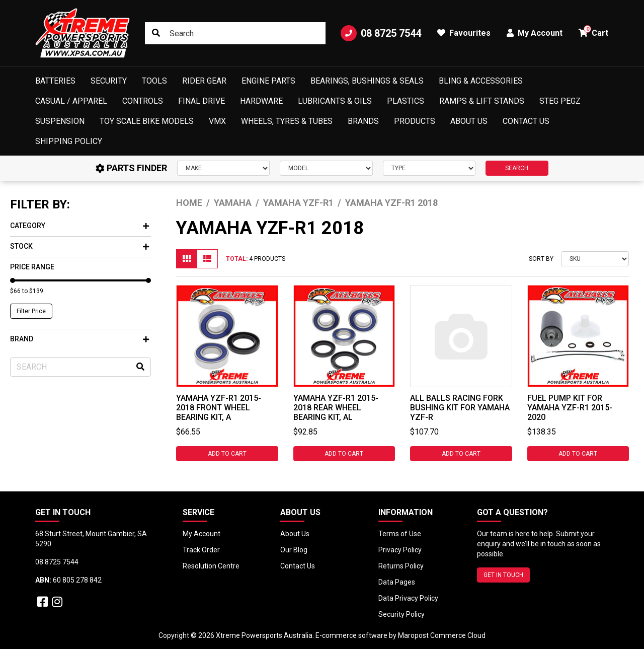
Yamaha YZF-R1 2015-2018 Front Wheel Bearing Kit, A (219, 408)
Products (415, 121)
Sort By (541, 259)
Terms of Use (400, 534)
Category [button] (79, 226)
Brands (363, 121)
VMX (217, 121)
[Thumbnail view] (187, 259)
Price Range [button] (32, 267)
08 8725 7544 (381, 33)
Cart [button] (593, 31)
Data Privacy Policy (408, 598)
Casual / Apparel (71, 101)
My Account (202, 534)
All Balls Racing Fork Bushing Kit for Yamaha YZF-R (460, 408)
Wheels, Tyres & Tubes (287, 121)
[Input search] (235, 33)
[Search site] (156, 33)
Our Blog (294, 550)
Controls (143, 101)
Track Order (201, 550)
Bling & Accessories (481, 81)
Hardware (261, 101)
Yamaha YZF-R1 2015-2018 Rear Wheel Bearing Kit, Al (336, 408)
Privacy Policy (400, 550)
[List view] (207, 259)
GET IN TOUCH (503, 575)
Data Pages (397, 582)
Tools (154, 81)
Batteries (55, 81)
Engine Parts (268, 81)
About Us (469, 121)
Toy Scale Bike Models (147, 121)
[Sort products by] (595, 259)
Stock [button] (79, 246)
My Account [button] (535, 33)
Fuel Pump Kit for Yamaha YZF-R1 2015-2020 (570, 408)
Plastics (406, 101)
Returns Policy (401, 566)
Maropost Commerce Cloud (442, 635)
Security (109, 81)
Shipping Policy (69, 141)
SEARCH (517, 168)
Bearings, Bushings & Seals (367, 81)
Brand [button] (79, 339)
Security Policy (401, 614)
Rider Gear (204, 81)
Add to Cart (227, 454)
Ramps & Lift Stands (482, 101)
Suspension (60, 121)
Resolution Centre (211, 566)
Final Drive (202, 101)
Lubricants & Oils (335, 101)
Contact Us (526, 121)
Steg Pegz (560, 101)
